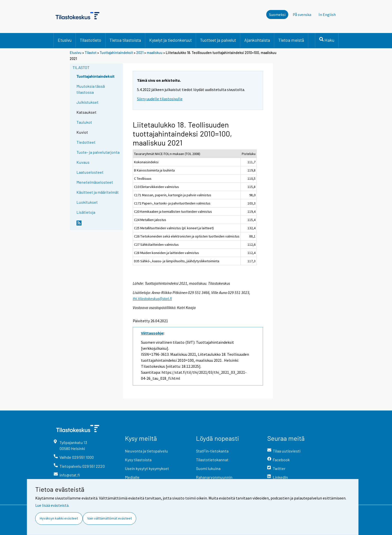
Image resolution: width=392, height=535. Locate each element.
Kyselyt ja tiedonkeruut (170, 40)
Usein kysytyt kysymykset (147, 468)
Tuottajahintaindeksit (116, 53)
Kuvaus (83, 162)
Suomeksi (277, 14)
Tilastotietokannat (212, 460)
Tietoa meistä (291, 40)
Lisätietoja (86, 212)
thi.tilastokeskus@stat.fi (152, 298)
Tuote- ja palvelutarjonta (98, 152)
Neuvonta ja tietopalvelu (146, 451)
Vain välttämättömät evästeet (109, 518)
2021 (140, 53)
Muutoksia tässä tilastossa (91, 89)
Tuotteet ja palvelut (218, 40)
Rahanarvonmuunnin (214, 477)
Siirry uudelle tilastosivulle (160, 99)
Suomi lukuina (208, 468)
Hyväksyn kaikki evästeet (59, 518)
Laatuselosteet (90, 172)
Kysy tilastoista (138, 460)
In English (327, 14)
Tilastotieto (90, 40)
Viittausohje (152, 333)
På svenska (302, 14)
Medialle (132, 477)
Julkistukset (87, 102)
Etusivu (65, 40)
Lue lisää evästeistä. (52, 505)
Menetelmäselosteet (95, 182)
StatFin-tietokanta (212, 451)
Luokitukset (87, 202)
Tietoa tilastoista (125, 40)
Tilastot (91, 53)
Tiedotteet (86, 142)
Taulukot (84, 122)
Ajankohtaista (257, 40)
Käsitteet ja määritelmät (98, 192)
